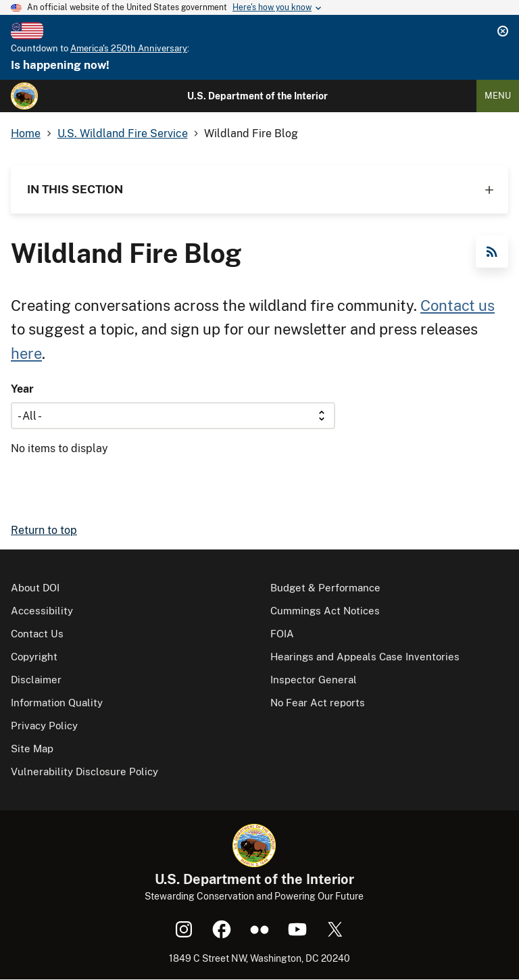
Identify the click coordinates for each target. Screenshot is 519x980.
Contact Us (37, 634)
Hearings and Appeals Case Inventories (365, 657)
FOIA (282, 634)
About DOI (35, 588)
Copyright (34, 657)
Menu (498, 96)
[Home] (24, 96)
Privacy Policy (44, 726)
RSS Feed (492, 251)
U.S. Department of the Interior (257, 96)
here (26, 353)
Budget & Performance (325, 588)
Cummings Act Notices (325, 611)
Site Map (32, 749)
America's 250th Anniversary (129, 48)
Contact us (458, 305)
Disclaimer (36, 680)
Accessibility (42, 611)
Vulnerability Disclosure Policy (84, 771)
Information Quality (57, 703)
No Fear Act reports (318, 703)
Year (22, 389)
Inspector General (314, 680)
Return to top (44, 530)
